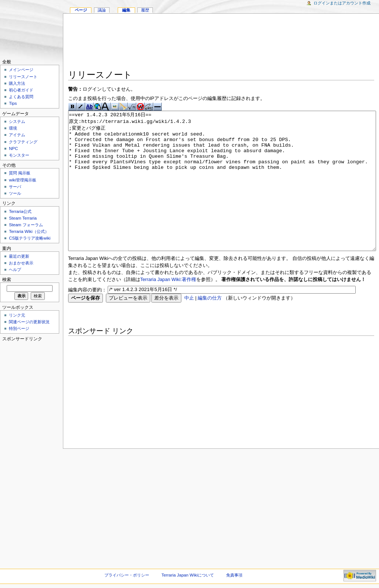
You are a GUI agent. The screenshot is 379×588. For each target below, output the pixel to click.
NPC (13, 148)
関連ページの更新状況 (29, 322)
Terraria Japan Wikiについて (188, 575)
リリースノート (23, 77)
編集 (126, 10)
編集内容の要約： (87, 317)
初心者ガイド (21, 90)
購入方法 (17, 83)
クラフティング (23, 142)
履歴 (145, 10)
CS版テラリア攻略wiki (30, 238)
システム (17, 121)
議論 (102, 10)
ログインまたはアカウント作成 (342, 3)
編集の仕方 (210, 326)
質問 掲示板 (20, 173)
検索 (7, 280)
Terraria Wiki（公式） (29, 231)
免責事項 (234, 575)
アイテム (17, 135)
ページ (81, 10)
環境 (13, 128)
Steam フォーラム (26, 225)
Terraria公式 (20, 211)
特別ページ (19, 328)
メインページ (21, 70)
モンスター (19, 155)
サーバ (15, 187)
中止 (189, 326)
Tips (13, 103)
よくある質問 (21, 97)
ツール (15, 193)
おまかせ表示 (21, 263)
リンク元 (17, 315)
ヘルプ (15, 270)
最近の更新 (19, 256)
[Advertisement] (221, 43)
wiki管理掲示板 (23, 180)
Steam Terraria (23, 218)
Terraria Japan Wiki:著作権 (168, 307)
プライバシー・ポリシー (127, 575)
